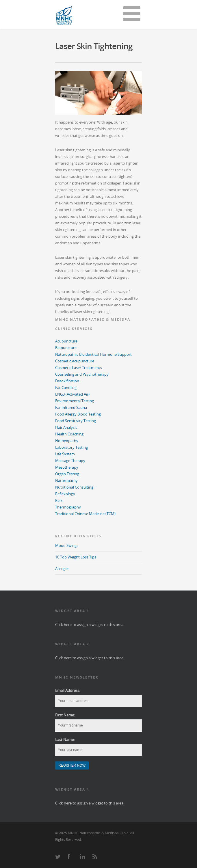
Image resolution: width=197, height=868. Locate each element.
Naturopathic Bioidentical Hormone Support (93, 354)
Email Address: (68, 690)
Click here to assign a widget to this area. (90, 625)
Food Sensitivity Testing (76, 421)
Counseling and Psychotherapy (82, 374)
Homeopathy (67, 441)
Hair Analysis (66, 427)
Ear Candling (66, 388)
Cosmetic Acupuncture (75, 361)
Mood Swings (67, 545)
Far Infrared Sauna (71, 407)
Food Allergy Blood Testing (78, 414)
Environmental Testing (75, 401)
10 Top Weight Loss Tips (76, 557)
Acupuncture (66, 341)
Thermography (68, 507)
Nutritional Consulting (74, 487)
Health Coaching (69, 434)
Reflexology (65, 494)
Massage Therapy (70, 461)
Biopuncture (66, 348)
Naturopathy (66, 480)
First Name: (65, 715)
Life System (65, 454)
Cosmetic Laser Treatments (79, 368)
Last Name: (65, 740)
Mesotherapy (67, 467)
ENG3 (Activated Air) (72, 394)
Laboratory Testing (71, 447)
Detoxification (67, 381)
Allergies (62, 569)
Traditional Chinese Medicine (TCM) (85, 514)
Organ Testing (67, 474)
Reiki (59, 500)
